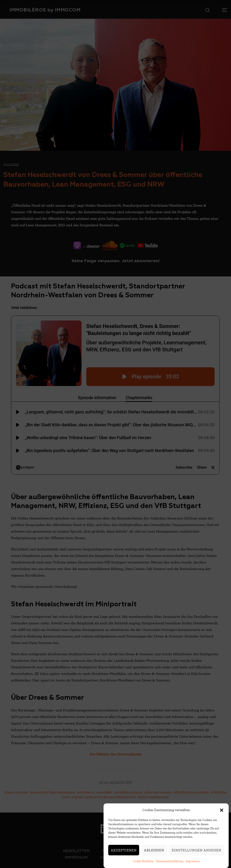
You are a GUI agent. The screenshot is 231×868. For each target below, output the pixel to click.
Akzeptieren (124, 850)
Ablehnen (154, 850)
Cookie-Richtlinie (143, 861)
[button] (222, 810)
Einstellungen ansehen (197, 850)
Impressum (193, 861)
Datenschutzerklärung (170, 861)
